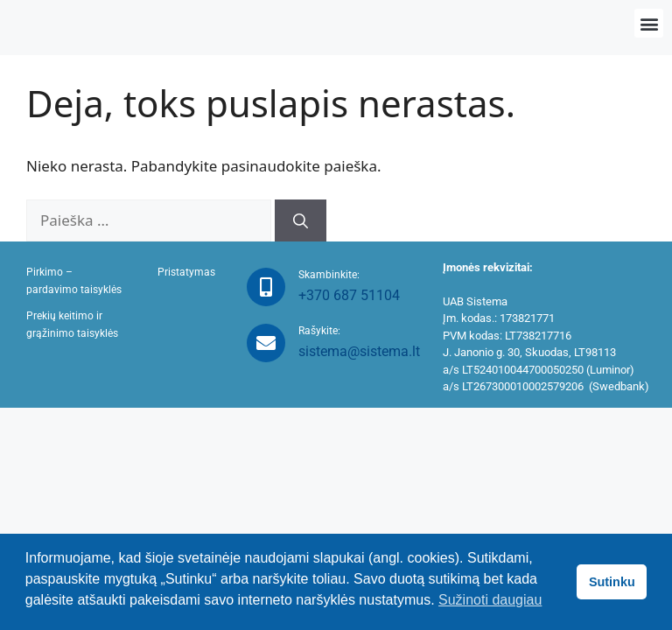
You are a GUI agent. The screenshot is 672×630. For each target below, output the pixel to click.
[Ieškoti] (301, 220)
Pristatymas (186, 272)
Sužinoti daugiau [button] (490, 600)
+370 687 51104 (349, 295)
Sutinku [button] (612, 582)
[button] (649, 23)
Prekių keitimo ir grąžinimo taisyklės (72, 325)
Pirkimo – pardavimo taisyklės (74, 281)
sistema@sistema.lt (359, 351)
